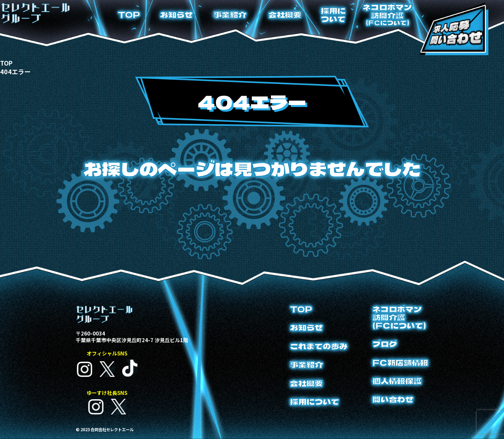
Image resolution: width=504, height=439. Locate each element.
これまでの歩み (319, 346)
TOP (129, 15)
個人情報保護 (397, 381)
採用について (333, 15)
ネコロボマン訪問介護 (387, 15)
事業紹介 (230, 15)
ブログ (385, 344)
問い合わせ (393, 399)
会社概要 (285, 15)
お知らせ (176, 15)
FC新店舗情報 (400, 363)
